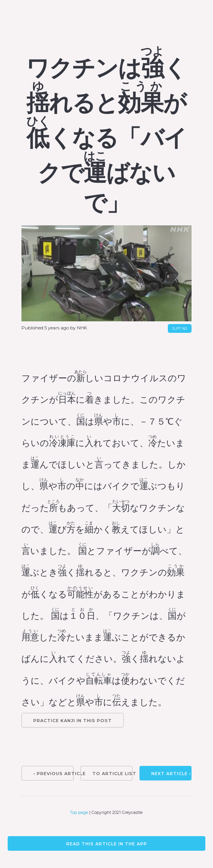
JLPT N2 (180, 328)
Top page (79, 813)
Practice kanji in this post (73, 721)
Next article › (171, 774)
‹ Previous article (53, 774)
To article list (112, 774)
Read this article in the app (107, 844)
